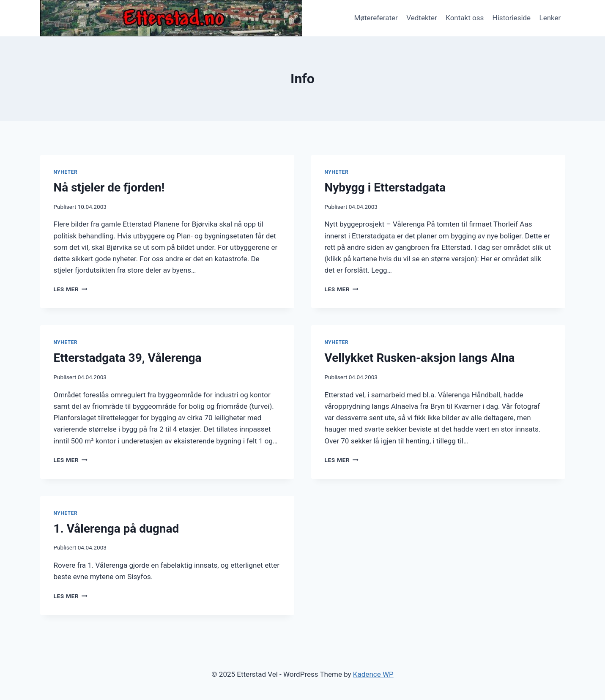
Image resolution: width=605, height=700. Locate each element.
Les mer (71, 289)
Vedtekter (422, 18)
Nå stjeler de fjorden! (109, 187)
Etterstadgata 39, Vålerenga (128, 358)
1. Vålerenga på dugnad (116, 529)
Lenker (550, 18)
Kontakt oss (465, 18)
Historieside (512, 18)
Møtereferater (376, 18)
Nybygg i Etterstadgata (385, 187)
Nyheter (66, 172)
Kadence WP (373, 674)
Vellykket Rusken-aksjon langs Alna (420, 358)
